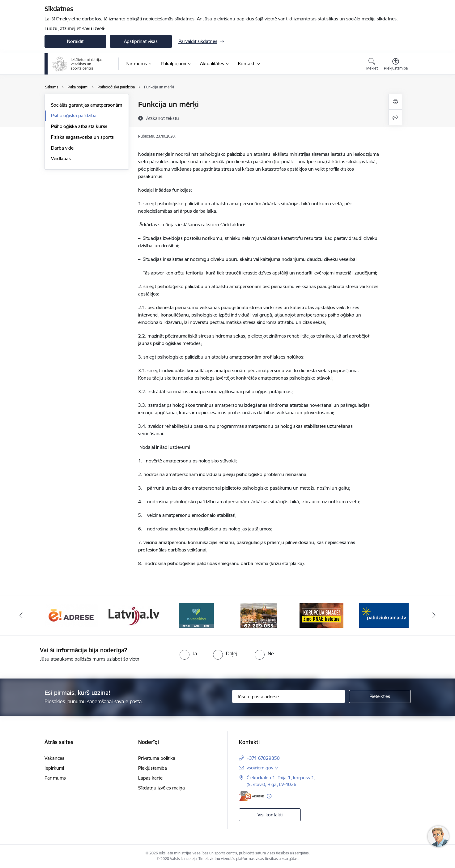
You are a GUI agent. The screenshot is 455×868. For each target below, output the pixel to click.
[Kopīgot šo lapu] (395, 117)
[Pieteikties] (380, 696)
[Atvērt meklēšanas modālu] (372, 65)
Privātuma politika (157, 758)
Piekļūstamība (153, 768)
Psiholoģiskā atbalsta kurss (79, 126)
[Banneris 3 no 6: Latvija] (134, 615)
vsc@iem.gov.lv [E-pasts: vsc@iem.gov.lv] (262, 768)
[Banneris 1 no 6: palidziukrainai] (384, 615)
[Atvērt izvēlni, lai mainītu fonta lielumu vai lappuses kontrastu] (396, 65)
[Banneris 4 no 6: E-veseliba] (196, 615)
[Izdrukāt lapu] (395, 102)
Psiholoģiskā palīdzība (74, 115)
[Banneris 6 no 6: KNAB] (321, 615)
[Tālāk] (434, 615)
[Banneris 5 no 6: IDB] (259, 615)
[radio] (188, 653)
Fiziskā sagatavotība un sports (82, 137)
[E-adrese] (251, 796)
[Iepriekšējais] (21, 615)
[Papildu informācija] (269, 796)
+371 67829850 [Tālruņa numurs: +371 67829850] (263, 758)
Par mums (55, 778)
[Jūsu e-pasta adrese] (289, 696)
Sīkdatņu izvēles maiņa (162, 788)
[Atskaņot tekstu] (163, 118)
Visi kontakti (270, 815)
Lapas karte (150, 778)
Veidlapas (61, 158)
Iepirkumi (54, 768)
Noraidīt (75, 41)
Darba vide (62, 148)
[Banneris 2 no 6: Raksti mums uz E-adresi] (71, 615)
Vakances (54, 758)
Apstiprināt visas (141, 41)
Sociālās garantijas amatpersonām (87, 105)
